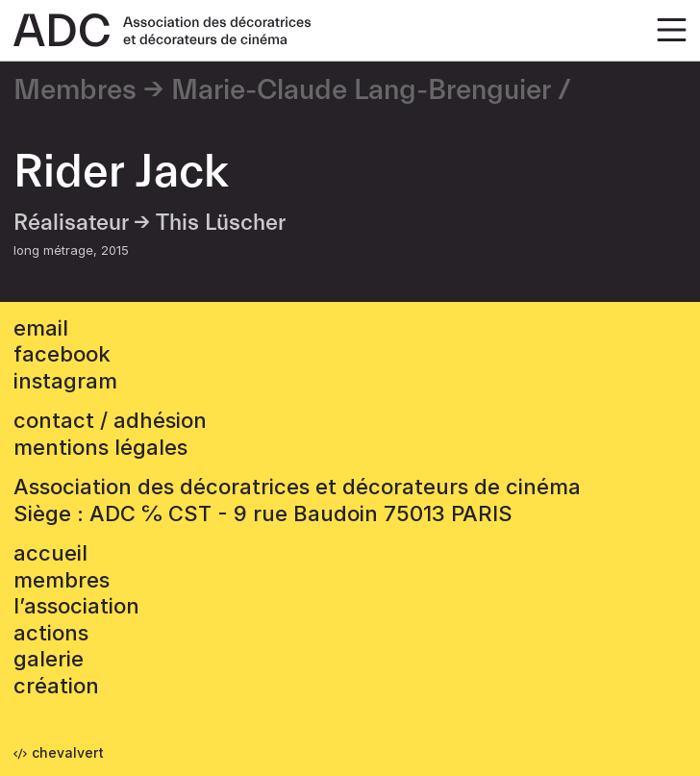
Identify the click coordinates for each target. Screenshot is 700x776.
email (41, 328)
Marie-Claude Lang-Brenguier (361, 90)
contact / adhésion (110, 420)
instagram (65, 381)
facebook (62, 354)
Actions (51, 633)
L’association (76, 606)
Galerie (49, 659)
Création (56, 686)
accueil (50, 553)
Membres (75, 90)
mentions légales (100, 447)
